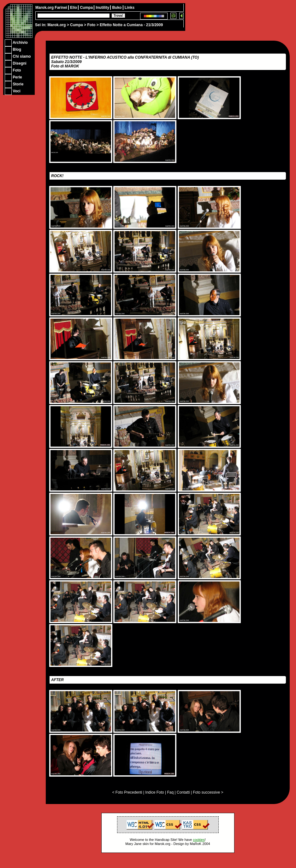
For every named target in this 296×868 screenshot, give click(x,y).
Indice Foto (154, 792)
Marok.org (56, 25)
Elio (74, 8)
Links (130, 8)
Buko (117, 8)
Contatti (183, 792)
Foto (91, 25)
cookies (199, 840)
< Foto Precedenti (127, 792)
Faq (171, 792)
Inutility (103, 8)
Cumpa (77, 25)
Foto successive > (208, 792)
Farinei (61, 8)
